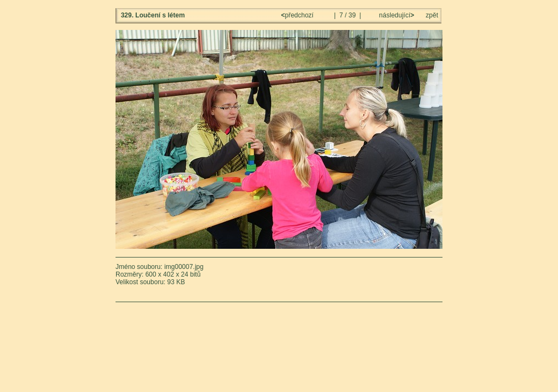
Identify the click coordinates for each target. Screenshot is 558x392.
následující (396, 15)
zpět (432, 15)
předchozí (298, 15)
